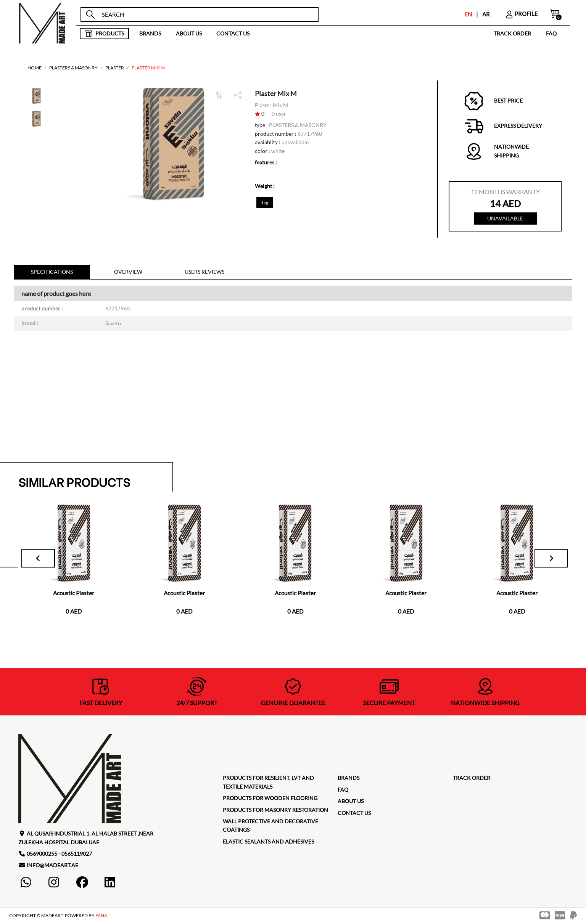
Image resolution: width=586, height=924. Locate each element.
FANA (101, 917)
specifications (52, 273)
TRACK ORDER (512, 33)
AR (486, 14)
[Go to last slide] (43, 559)
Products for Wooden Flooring (270, 799)
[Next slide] (548, 559)
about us (189, 33)
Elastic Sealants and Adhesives (268, 843)
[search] (206, 15)
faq (551, 33)
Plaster (115, 68)
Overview (128, 273)
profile (522, 14)
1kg (265, 203)
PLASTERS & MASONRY (73, 68)
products (104, 34)
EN (468, 14)
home (35, 68)
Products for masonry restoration (275, 811)
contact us (233, 33)
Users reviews (205, 273)
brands (150, 33)
